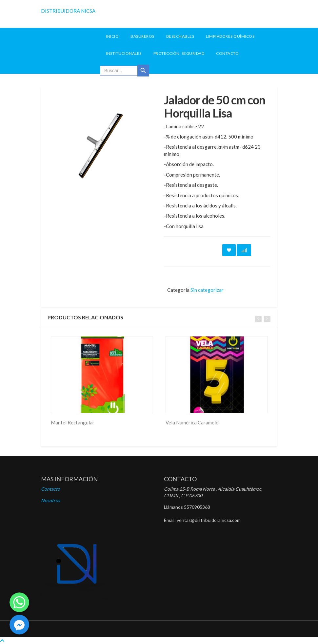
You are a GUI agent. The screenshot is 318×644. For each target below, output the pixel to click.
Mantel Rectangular (73, 422)
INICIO (112, 36)
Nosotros (50, 500)
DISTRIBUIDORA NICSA (68, 11)
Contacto (227, 53)
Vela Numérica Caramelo (192, 422)
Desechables (180, 36)
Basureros (142, 36)
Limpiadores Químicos (230, 36)
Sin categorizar (207, 290)
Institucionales (124, 53)
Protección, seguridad (179, 53)
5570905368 (197, 507)
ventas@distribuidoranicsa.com (209, 520)
